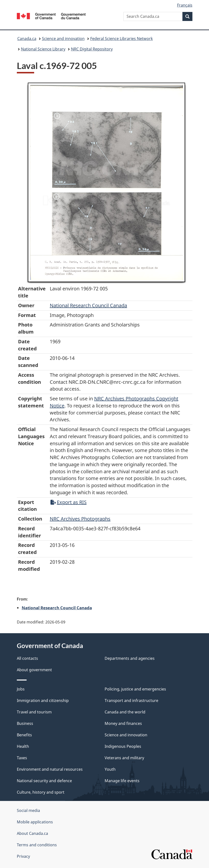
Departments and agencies (130, 658)
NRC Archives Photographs (80, 519)
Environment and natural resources (50, 769)
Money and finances (123, 723)
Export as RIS (69, 502)
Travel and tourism (34, 712)
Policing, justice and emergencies (135, 689)
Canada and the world (125, 712)
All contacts (27, 658)
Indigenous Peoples (123, 746)
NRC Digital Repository (92, 49)
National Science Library (43, 49)
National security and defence (44, 781)
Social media (28, 810)
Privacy (23, 856)
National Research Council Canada (88, 305)
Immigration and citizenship (43, 700)
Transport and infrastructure (131, 700)
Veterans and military (124, 758)
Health (23, 746)
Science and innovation (63, 39)
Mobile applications (35, 822)
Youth (110, 769)
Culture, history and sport (41, 792)
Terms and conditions (37, 845)
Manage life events (122, 781)
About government (34, 670)
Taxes (22, 758)
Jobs (21, 689)
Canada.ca (27, 39)
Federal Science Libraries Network (122, 39)
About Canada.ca (32, 833)
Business (25, 723)
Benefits (24, 735)
